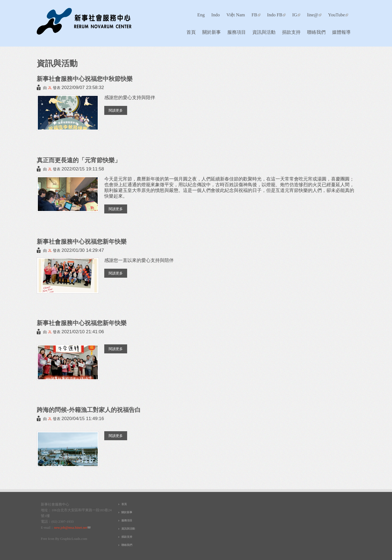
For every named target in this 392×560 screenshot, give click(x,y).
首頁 (191, 32)
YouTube (338, 15)
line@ (314, 15)
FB (256, 15)
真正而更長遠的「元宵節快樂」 (79, 160)
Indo (215, 15)
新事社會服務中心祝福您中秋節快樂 (85, 79)
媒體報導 (341, 32)
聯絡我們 (316, 32)
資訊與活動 (262, 33)
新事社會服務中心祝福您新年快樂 (82, 241)
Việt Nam (236, 15)
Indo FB (276, 15)
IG (296, 15)
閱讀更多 (118, 110)
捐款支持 (290, 33)
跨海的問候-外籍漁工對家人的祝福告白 (89, 410)
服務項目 (235, 33)
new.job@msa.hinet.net (72, 527)
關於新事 (210, 33)
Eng (201, 15)
